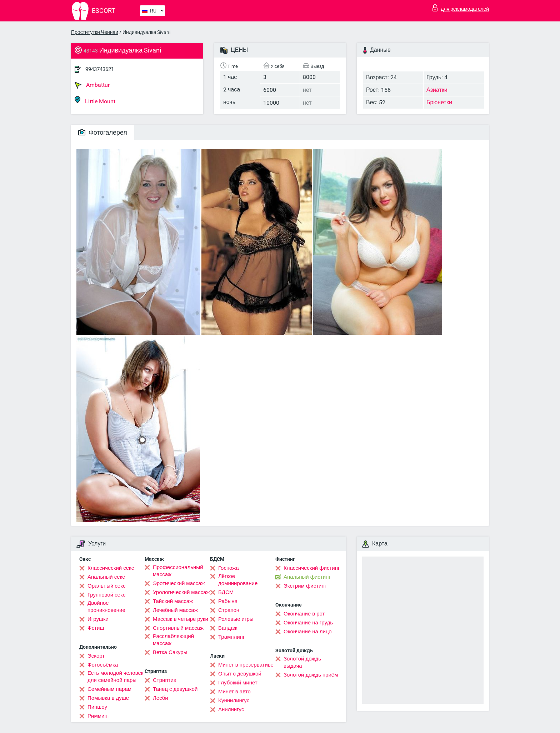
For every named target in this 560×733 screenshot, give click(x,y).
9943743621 (100, 69)
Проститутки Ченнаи (95, 32)
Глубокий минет (238, 683)
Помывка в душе (108, 698)
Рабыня (228, 601)
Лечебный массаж (175, 610)
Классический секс (111, 568)
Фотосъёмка (103, 665)
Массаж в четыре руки (181, 619)
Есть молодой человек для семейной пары (115, 677)
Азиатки (437, 90)
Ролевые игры (236, 619)
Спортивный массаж (178, 628)
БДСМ (226, 592)
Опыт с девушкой (240, 674)
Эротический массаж (179, 583)
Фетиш (96, 628)
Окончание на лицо (308, 632)
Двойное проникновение (106, 607)
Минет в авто (234, 692)
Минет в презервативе (246, 665)
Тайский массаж (173, 601)
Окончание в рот (304, 614)
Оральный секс (106, 586)
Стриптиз (164, 680)
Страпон (229, 610)
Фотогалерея (103, 132)
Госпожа (229, 568)
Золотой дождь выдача (302, 662)
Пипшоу (97, 707)
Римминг (98, 716)
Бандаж (228, 628)
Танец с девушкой (175, 689)
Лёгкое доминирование (238, 580)
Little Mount (95, 100)
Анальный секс (106, 577)
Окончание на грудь (308, 623)
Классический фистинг (312, 568)
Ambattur (92, 85)
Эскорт (96, 656)
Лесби (161, 698)
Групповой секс (106, 595)
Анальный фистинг (307, 577)
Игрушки (98, 619)
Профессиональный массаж (178, 571)
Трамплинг (231, 637)
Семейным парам (109, 689)
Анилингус (231, 709)
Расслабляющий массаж (173, 640)
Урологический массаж (181, 592)
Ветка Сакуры (170, 652)
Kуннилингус (234, 700)
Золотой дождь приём (311, 675)
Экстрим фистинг (305, 586)
